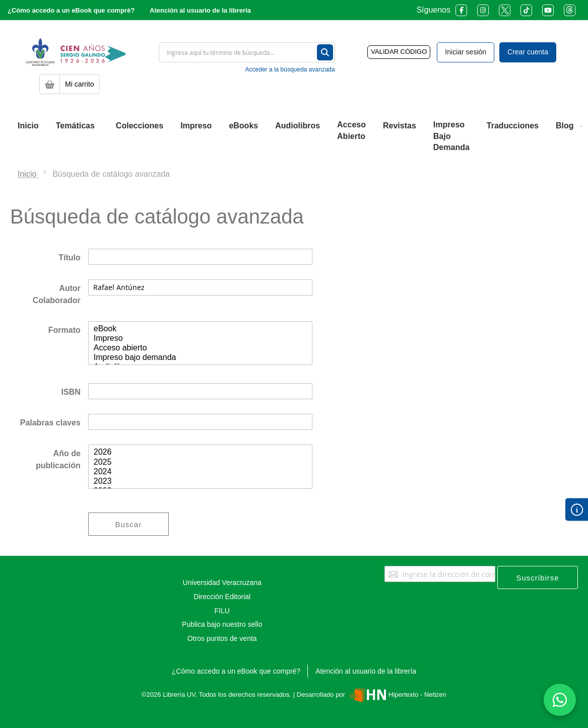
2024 (200, 472)
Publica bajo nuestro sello (222, 624)
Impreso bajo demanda (200, 358)
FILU (222, 611)
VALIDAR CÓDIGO (399, 52)
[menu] (294, 136)
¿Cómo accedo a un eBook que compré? (71, 10)
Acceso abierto (200, 348)
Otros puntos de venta (222, 638)
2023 (200, 482)
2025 (200, 462)
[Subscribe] (538, 577)
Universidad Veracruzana (222, 583)
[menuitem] (28, 126)
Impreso (200, 339)
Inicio (28, 174)
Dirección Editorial (222, 597)
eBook (200, 329)
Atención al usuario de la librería (200, 10)
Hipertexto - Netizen (397, 695)
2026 (200, 452)
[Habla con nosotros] (560, 700)
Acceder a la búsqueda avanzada (290, 69)
